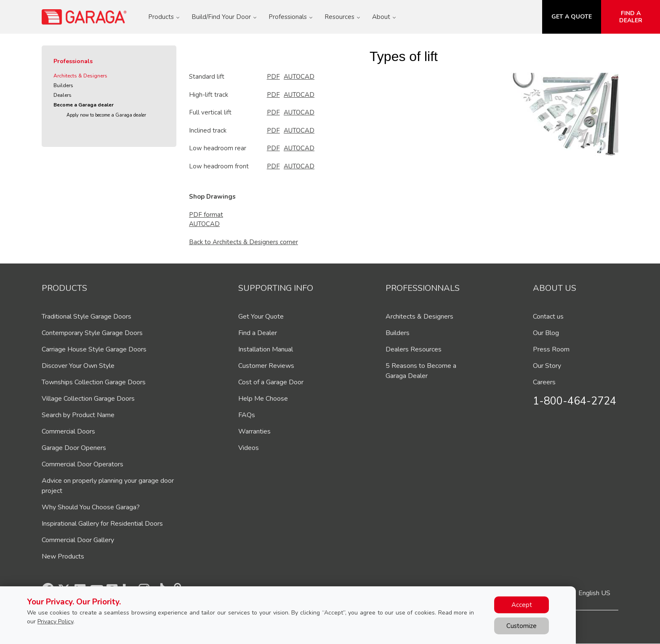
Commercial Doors (68, 431)
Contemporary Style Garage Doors (92, 333)
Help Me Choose (263, 399)
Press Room (551, 349)
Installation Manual (266, 349)
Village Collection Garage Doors (88, 399)
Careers (544, 382)
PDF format (206, 215)
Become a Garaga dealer (84, 105)
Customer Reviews (266, 366)
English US (594, 593)
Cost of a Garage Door (271, 382)
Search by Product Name (78, 415)
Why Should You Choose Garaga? (91, 507)
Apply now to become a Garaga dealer (106, 115)
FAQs (247, 415)
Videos (249, 448)
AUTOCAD (299, 77)
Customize (522, 626)
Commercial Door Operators (82, 464)
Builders (63, 85)
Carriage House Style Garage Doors (94, 349)
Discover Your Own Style (78, 366)
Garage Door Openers (74, 448)
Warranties (254, 431)
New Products (63, 556)
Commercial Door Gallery (78, 540)
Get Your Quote (261, 317)
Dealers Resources (414, 349)
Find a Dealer (258, 333)
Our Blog (546, 333)
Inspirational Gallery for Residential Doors (102, 524)
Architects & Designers (80, 76)
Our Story (547, 366)
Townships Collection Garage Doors (94, 382)
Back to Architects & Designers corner (244, 242)
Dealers (63, 95)
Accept (522, 605)
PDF (273, 77)
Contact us (548, 317)
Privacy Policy (55, 621)
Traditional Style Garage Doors (86, 317)
